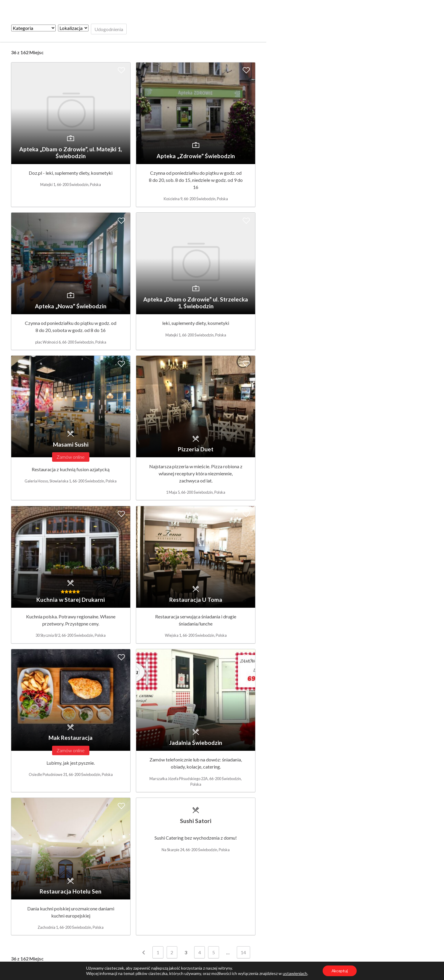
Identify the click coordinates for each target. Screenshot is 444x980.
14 (243, 953)
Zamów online (71, 457)
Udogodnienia (109, 29)
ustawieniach (295, 973)
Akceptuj (340, 971)
